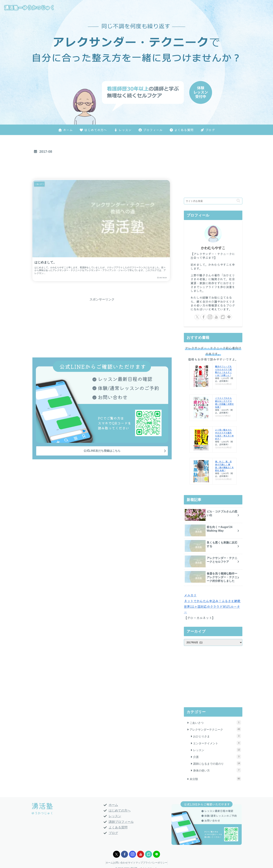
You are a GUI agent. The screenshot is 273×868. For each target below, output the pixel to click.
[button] (238, 201)
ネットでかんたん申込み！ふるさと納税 (212, 601)
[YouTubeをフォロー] (216, 317)
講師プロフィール (121, 822)
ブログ (113, 833)
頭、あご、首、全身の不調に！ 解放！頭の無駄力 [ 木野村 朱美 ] (224, 466)
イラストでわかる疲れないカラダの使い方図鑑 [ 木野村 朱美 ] (224, 402)
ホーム (113, 805)
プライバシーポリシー (160, 863)
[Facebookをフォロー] (204, 317)
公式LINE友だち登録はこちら (102, 416)
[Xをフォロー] (197, 317)
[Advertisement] (102, 165)
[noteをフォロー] (223, 317)
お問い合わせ (119, 863)
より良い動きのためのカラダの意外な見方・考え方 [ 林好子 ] (224, 434)
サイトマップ (137, 863)
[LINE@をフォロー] (229, 317)
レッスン (115, 816)
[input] (213, 201)
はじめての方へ (120, 811)
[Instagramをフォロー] (210, 317)
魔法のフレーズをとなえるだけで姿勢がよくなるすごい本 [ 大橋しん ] (223, 371)
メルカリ (190, 595)
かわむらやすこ (213, 248)
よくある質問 (118, 827)
